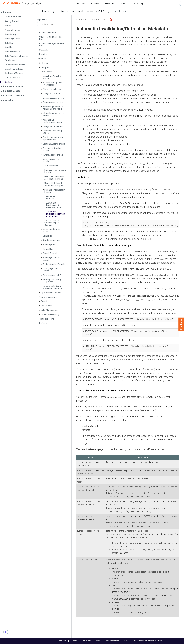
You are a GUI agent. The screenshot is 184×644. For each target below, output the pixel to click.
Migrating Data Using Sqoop (52, 132)
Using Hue (47, 236)
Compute (45, 67)
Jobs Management (50, 310)
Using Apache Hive (51, 94)
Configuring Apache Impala (52, 149)
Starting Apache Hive (52, 89)
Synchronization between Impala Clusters (52, 223)
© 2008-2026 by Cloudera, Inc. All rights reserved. (143, 641)
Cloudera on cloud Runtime (77, 11)
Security (45, 301)
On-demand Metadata (52, 198)
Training (98, 641)
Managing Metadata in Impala (55, 191)
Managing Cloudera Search (52, 270)
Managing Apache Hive (53, 98)
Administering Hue (51, 240)
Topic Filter (42, 20)
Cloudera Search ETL (52, 275)
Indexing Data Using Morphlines (52, 281)
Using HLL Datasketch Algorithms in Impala (54, 178)
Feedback (181, 324)
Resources (110, 3)
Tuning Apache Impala (53, 155)
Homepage (49, 11)
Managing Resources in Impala (55, 171)
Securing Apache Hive (53, 102)
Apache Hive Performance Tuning (52, 121)
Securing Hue (49, 245)
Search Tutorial (50, 253)
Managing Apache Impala (51, 160)
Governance (47, 306)
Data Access (47, 72)
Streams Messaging (50, 314)
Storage (45, 63)
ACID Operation (51, 166)
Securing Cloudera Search (51, 259)
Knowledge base (113, 641)
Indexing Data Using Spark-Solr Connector (53, 287)
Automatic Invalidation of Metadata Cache (54, 205)
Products (81, 3)
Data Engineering (49, 297)
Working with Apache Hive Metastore (52, 84)
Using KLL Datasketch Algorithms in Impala (54, 184)
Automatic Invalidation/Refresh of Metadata (56, 214)
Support (124, 3)
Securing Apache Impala (54, 144)
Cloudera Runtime (48, 32)
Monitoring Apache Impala (51, 230)
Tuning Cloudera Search (54, 264)
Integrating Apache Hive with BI (54, 114)
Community (138, 3)
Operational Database (51, 293)
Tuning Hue (48, 249)
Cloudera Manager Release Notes (52, 45)
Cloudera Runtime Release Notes (51, 38)
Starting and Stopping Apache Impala (53, 138)
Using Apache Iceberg (53, 126)
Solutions (95, 3)
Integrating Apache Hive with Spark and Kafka (54, 108)
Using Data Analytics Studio (52, 77)
